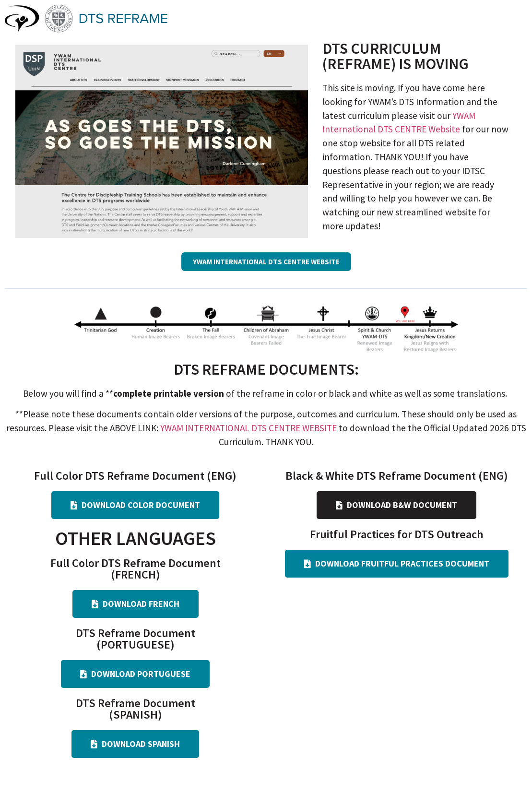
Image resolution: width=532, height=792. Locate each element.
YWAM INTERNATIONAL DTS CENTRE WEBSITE (248, 428)
